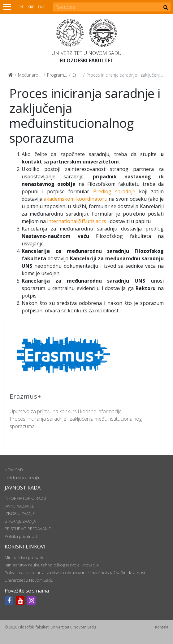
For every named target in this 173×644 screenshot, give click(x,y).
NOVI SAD (14, 470)
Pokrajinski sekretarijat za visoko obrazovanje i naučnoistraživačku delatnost (75, 573)
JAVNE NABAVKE (19, 506)
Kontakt (162, 627)
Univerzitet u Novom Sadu (86, 53)
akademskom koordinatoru (75, 199)
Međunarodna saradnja (41, 75)
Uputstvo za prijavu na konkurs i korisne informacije (66, 411)
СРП (21, 7)
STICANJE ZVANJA (20, 521)
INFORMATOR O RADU (25, 498)
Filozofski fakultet (87, 60)
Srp (31, 7)
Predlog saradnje (114, 191)
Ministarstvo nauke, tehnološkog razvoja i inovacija (52, 565)
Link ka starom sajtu (23, 477)
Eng (42, 7)
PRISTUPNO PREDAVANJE (28, 529)
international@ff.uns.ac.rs (77, 221)
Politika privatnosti (22, 536)
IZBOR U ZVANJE (20, 513)
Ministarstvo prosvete (25, 557)
